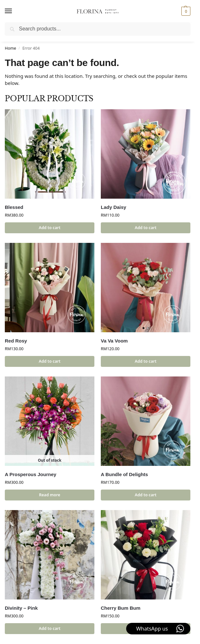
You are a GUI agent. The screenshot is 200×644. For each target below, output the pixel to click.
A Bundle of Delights (124, 474)
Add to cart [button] (50, 228)
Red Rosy (16, 341)
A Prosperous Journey (30, 474)
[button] (185, 11)
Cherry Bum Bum (121, 608)
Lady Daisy (113, 207)
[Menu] (14, 11)
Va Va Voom (114, 341)
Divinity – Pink (21, 608)
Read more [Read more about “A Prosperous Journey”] (50, 495)
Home (10, 48)
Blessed (14, 207)
